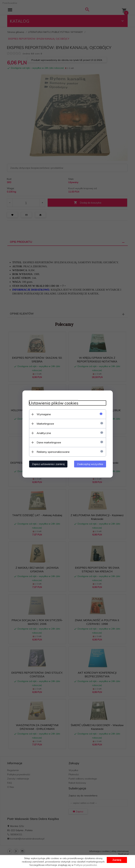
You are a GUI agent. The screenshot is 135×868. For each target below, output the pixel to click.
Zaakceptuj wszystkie (90, 464)
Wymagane (44, 414)
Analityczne (44, 433)
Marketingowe (45, 424)
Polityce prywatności (85, 865)
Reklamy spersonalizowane (53, 452)
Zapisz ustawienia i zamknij (48, 464)
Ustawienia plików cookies (54, 403)
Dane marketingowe (49, 442)
